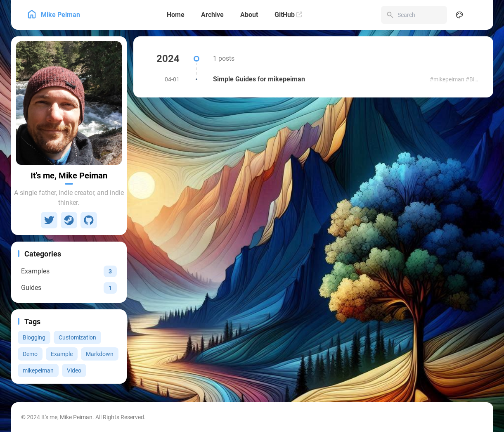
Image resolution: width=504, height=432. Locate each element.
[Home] (176, 15)
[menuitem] (478, 15)
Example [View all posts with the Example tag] (62, 354)
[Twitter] (49, 220)
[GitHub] (288, 15)
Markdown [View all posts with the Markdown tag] (100, 354)
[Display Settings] (459, 15)
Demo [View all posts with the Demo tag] (30, 354)
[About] (249, 15)
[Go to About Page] (69, 103)
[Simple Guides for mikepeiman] (313, 79)
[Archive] (212, 15)
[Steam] (69, 220)
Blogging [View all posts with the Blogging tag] (34, 337)
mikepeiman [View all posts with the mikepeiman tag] (38, 370)
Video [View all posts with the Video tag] (74, 370)
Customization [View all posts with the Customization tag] (77, 337)
